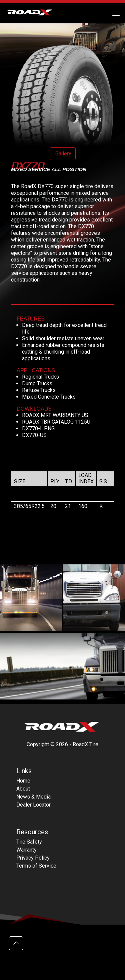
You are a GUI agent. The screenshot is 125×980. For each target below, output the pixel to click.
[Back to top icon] (16, 943)
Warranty (26, 850)
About (23, 789)
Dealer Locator (33, 805)
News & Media (33, 797)
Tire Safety (29, 842)
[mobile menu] (116, 13)
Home (23, 781)
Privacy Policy (33, 858)
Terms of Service (36, 866)
